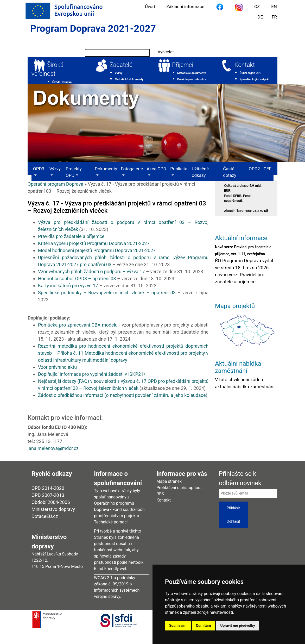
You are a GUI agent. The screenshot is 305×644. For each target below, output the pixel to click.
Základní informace (185, 7)
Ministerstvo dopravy (53, 509)
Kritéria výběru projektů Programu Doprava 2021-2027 (94, 243)
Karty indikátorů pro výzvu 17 (68, 286)
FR (274, 17)
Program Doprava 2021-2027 (93, 29)
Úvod (150, 7)
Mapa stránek (169, 481)
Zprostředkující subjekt (255, 79)
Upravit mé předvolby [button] (237, 626)
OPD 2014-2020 (48, 488)
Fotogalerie (132, 169)
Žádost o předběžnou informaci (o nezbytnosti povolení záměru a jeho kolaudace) (123, 395)
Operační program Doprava (55, 184)
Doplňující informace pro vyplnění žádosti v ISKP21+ (92, 374)
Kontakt (245, 65)
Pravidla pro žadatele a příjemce (72, 236)
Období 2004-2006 (51, 502)
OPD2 (254, 169)
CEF (268, 169)
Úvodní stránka (62, 82)
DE (260, 17)
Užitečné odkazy (200, 172)
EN (274, 7)
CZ (257, 7)
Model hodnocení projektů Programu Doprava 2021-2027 (97, 250)
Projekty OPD (74, 172)
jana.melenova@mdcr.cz (53, 448)
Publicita (179, 169)
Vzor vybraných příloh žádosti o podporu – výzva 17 (91, 271)
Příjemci (183, 65)
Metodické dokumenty (129, 79)
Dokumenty (106, 169)
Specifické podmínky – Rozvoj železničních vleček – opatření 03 (107, 293)
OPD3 (39, 169)
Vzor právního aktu (57, 367)
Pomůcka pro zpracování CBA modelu (78, 325)
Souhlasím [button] (178, 626)
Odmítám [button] (204, 626)
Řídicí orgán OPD (251, 73)
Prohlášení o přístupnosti (180, 488)
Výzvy (119, 73)
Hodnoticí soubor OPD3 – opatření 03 (77, 279)
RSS (160, 494)
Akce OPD (157, 169)
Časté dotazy (230, 172)
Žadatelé (121, 65)
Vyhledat (166, 52)
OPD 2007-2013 (48, 495)
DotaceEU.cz (45, 516)
